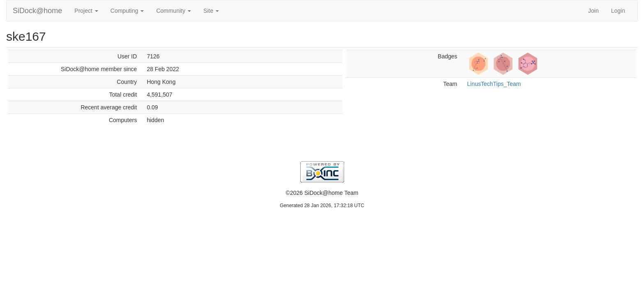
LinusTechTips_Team (494, 84)
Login (618, 11)
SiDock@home (37, 11)
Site (211, 11)
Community (174, 11)
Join (593, 11)
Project (86, 11)
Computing (127, 11)
